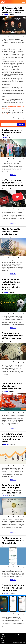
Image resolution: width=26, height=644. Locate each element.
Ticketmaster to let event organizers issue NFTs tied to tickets (13, 336)
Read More (13, 175)
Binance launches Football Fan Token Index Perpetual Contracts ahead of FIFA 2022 (11, 284)
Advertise (3, 637)
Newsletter (4, 639)
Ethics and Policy (6, 114)
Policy (2, 641)
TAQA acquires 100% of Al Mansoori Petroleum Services (12, 386)
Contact (3, 643)
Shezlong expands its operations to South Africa (12, 132)
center (6, 99)
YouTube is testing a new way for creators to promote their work (12, 183)
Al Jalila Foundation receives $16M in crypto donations (11, 232)
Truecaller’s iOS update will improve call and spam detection (13, 588)
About (2, 635)
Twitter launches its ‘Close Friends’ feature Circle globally (13, 541)
